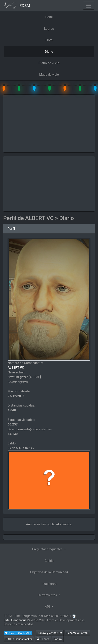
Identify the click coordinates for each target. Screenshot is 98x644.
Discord (43, 639)
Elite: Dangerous (15, 620)
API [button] (48, 607)
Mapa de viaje (49, 75)
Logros (49, 29)
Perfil (49, 17)
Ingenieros (49, 584)
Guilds (49, 561)
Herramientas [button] (48, 595)
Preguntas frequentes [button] (48, 549)
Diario (49, 52)
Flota (49, 40)
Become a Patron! (77, 633)
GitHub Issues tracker (19, 639)
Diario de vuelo (49, 63)
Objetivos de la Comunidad (49, 572)
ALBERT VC (16, 368)
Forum (58, 639)
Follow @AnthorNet (50, 633)
